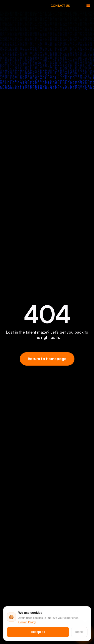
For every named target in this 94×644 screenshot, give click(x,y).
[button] (88, 6)
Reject (79, 632)
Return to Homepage (47, 359)
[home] (29, 6)
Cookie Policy (27, 622)
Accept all (38, 632)
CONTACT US (60, 6)
